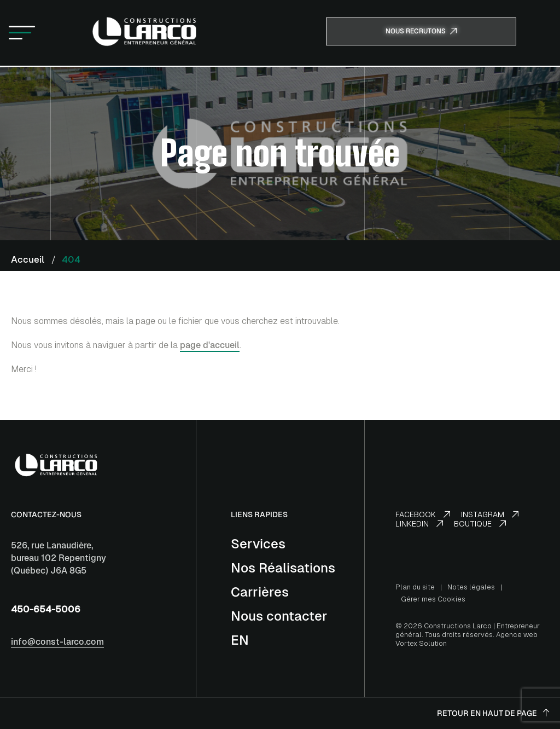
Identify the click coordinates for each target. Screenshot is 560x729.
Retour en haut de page (493, 713)
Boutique (480, 524)
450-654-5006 (46, 609)
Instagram (490, 514)
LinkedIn (419, 524)
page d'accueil (210, 345)
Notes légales (471, 587)
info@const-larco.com (57, 642)
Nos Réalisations (283, 568)
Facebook (423, 514)
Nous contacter (279, 616)
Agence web (517, 635)
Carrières (260, 592)
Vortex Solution (421, 643)
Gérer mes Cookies (433, 599)
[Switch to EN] (240, 640)
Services (258, 544)
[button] (22, 33)
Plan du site (415, 587)
